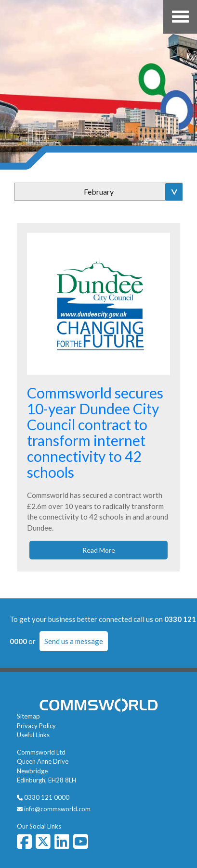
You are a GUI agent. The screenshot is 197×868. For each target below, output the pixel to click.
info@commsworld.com (57, 809)
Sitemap (28, 716)
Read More (99, 550)
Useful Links (33, 735)
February (99, 192)
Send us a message (74, 641)
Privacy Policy (36, 726)
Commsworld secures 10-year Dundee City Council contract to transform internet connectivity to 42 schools (95, 432)
